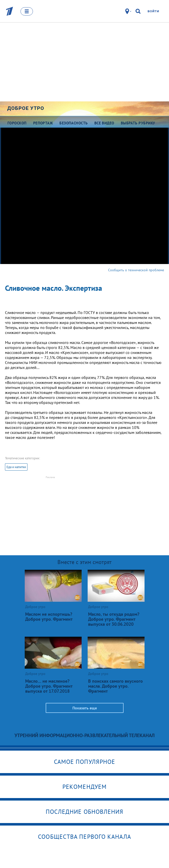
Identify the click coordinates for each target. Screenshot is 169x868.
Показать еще (85, 708)
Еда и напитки (16, 467)
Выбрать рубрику (138, 123)
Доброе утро (26, 108)
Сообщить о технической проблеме (136, 270)
